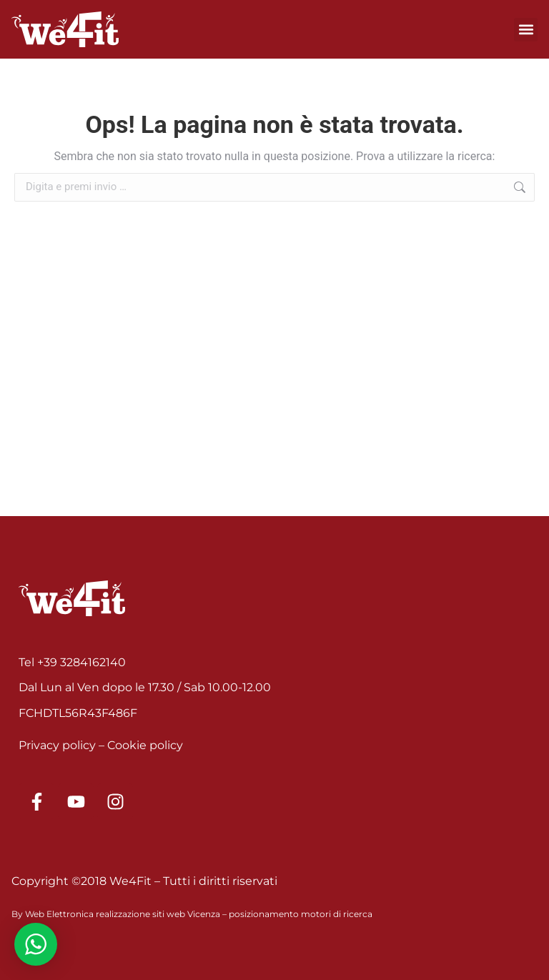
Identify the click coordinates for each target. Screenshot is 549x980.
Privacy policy (57, 745)
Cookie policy (145, 745)
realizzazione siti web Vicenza (158, 914)
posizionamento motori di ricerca (301, 914)
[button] (526, 30)
